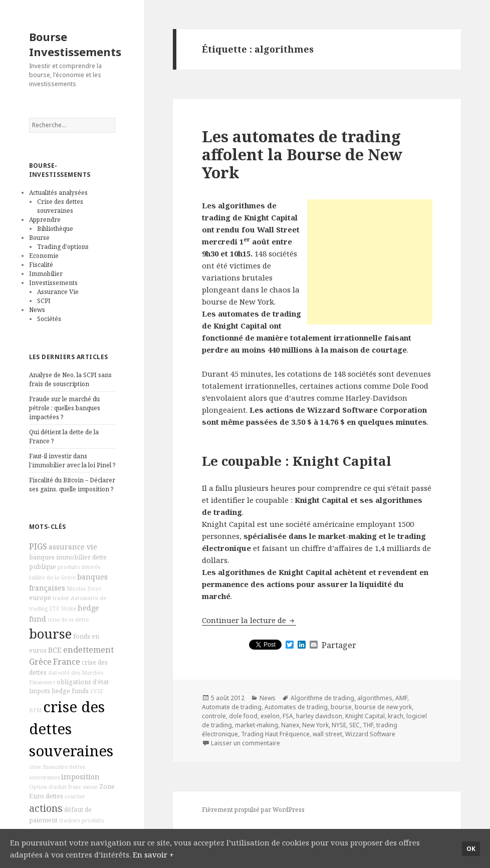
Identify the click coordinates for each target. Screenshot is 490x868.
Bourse (39, 238)
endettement (88, 650)
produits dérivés (79, 567)
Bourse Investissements (75, 44)
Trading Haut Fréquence (275, 734)
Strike (69, 609)
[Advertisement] (370, 262)
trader (61, 598)
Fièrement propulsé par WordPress (253, 810)
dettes (54, 796)
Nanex (290, 725)
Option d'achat (48, 787)
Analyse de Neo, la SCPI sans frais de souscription (70, 379)
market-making (257, 725)
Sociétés (49, 319)
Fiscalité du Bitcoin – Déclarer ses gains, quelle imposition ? (72, 485)
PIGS (38, 546)
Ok (471, 849)
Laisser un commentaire (246, 743)
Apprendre (45, 220)
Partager (339, 645)
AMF (401, 698)
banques (42, 557)
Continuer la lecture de (249, 620)
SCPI (44, 301)
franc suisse (83, 787)
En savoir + (153, 854)
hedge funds (70, 691)
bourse (50, 634)
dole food (243, 716)
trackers (70, 820)
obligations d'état (83, 682)
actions (46, 808)
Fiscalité (41, 265)
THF (368, 725)
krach (396, 716)
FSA (288, 716)
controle (214, 716)
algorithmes (375, 698)
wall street (327, 734)
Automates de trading (296, 707)
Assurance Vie (58, 292)
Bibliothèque (55, 229)
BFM (35, 710)
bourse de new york (383, 707)
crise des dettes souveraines (71, 729)
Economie (44, 256)
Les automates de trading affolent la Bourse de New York (302, 154)
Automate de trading (232, 707)
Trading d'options (63, 247)
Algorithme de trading (322, 698)
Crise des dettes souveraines (60, 206)
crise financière (48, 767)
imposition (80, 777)
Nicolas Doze (84, 589)
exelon (270, 716)
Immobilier (46, 274)
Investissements (53, 283)
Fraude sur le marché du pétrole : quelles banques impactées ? (65, 408)
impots (40, 691)
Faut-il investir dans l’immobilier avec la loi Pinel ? (72, 461)
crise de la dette (68, 620)
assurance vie (73, 547)
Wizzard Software (370, 734)
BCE (55, 650)
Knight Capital (365, 716)
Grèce (40, 662)
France (67, 662)
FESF (97, 691)
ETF (54, 609)
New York (315, 725)
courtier (75, 796)
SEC (354, 725)
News (37, 310)
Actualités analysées (58, 193)
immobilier (73, 557)
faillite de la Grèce (52, 577)
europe (40, 598)
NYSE (339, 725)
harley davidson (319, 716)
